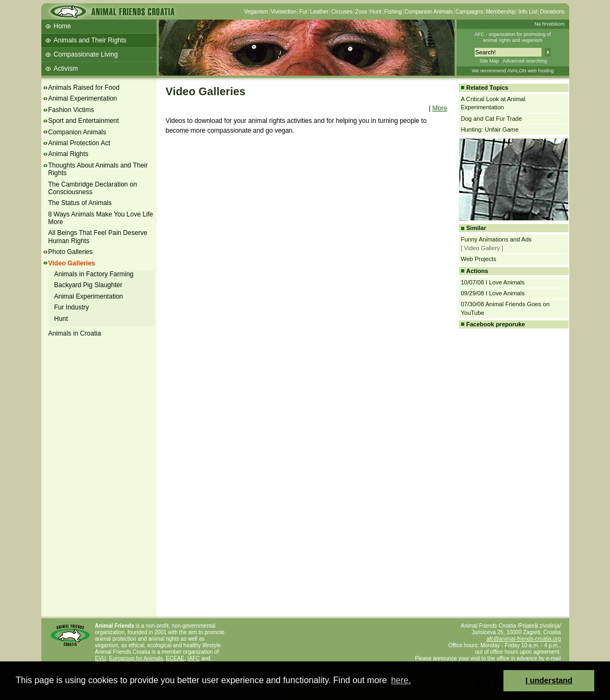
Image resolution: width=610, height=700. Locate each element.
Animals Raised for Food (84, 88)
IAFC (194, 658)
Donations (552, 12)
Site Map (489, 61)
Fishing (393, 12)
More (440, 108)
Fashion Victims (71, 110)
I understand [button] (549, 680)
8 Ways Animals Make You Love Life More (101, 218)
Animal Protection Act (79, 143)
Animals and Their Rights (90, 40)
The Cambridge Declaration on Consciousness (93, 188)
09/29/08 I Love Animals (493, 293)
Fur (303, 12)
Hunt (376, 12)
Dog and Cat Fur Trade (492, 119)
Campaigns (469, 12)
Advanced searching (525, 61)
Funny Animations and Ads (496, 239)
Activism (66, 69)
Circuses (342, 12)
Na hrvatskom (550, 24)
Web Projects (479, 259)
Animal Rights (69, 154)
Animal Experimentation (83, 98)
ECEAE (175, 658)
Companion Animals (429, 12)
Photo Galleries (71, 252)
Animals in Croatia (75, 333)
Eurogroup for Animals (136, 658)
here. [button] (401, 680)
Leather (319, 12)
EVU (101, 658)
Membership (500, 12)
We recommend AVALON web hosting (512, 71)
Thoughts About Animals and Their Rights (98, 169)
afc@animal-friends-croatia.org (524, 639)
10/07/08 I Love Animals (493, 282)
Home (63, 26)
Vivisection (284, 12)
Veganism (256, 12)
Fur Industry (72, 307)
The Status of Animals (80, 203)
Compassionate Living (86, 54)
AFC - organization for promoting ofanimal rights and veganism (513, 37)
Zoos (361, 12)
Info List (528, 12)
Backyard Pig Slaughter (88, 285)
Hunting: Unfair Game (490, 129)
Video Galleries (72, 263)
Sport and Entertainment (84, 121)
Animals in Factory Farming (94, 274)
